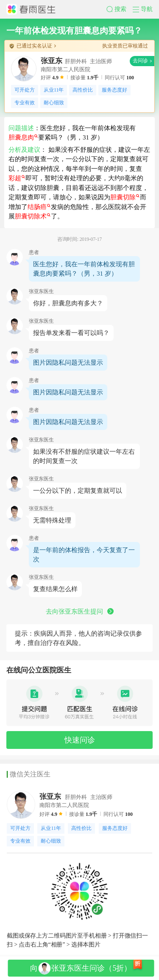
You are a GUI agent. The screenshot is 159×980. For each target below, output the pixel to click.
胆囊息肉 (23, 137)
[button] (120, 9)
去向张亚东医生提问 (80, 611)
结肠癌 (39, 207)
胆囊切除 (125, 197)
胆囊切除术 (33, 216)
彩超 (17, 178)
